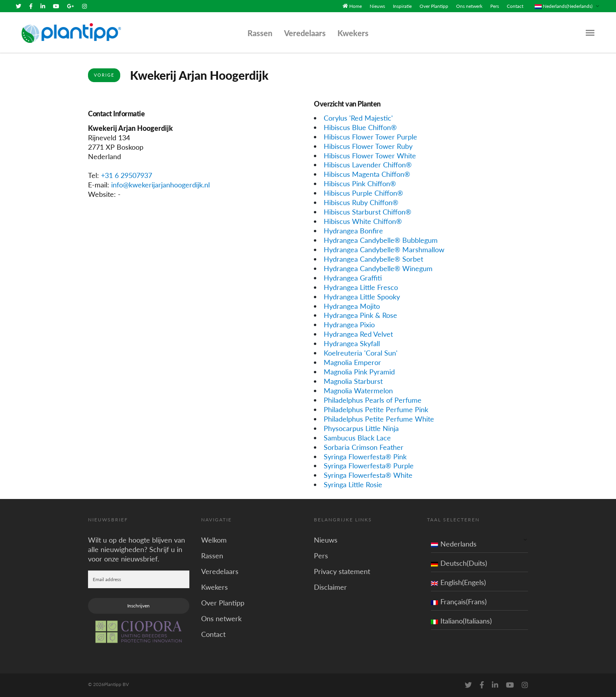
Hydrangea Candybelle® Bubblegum (381, 240)
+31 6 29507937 (126, 175)
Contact (515, 6)
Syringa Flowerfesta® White (368, 475)
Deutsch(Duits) (459, 563)
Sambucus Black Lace (357, 437)
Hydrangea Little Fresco (361, 287)
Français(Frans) (459, 602)
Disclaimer (330, 587)
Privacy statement (342, 571)
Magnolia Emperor (352, 362)
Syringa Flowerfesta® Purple (369, 466)
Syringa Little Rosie (353, 484)
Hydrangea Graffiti (353, 278)
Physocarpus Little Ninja (361, 428)
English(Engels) (458, 582)
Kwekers (353, 33)
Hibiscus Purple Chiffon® (363, 193)
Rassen (260, 33)
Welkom (214, 540)
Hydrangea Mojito (352, 306)
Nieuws (377, 6)
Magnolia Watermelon (358, 391)
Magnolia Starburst (353, 381)
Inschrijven (138, 606)
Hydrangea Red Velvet (358, 334)
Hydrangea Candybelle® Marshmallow (384, 249)
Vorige (104, 75)
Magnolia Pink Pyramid (359, 372)
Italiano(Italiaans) (461, 621)
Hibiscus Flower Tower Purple (370, 136)
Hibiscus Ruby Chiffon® (361, 202)
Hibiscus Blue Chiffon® (360, 127)
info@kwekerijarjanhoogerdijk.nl (160, 185)
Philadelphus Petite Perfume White (379, 419)
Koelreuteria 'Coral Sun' (361, 353)
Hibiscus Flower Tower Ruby (368, 146)
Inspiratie (402, 6)
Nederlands (454, 544)
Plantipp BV (116, 684)
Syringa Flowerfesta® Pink (365, 456)
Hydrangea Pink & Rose (360, 315)
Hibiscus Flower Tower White (370, 155)
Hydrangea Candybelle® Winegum (378, 268)
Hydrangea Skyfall (352, 343)
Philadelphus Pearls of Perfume (373, 400)
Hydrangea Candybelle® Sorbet (373, 259)
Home (356, 6)
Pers (495, 6)
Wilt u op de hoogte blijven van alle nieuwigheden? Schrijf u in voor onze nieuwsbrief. (137, 549)
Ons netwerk (469, 6)
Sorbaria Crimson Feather (364, 447)
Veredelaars (305, 33)
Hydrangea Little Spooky (362, 296)
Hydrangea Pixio (349, 325)
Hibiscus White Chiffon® (363, 221)
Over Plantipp (434, 6)
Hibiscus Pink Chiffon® (360, 183)
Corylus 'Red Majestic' (358, 118)
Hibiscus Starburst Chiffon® (368, 212)
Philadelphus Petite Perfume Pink (376, 409)
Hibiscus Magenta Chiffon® (367, 174)
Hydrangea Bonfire (353, 231)
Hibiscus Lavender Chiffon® (368, 165)
